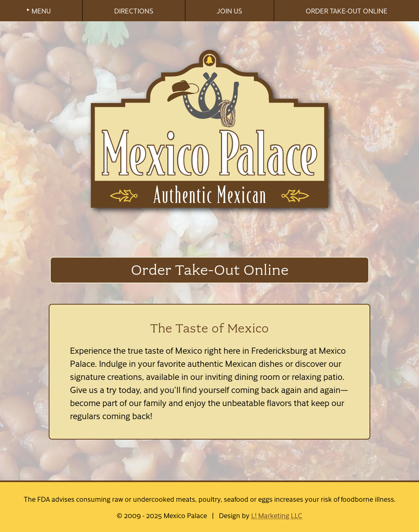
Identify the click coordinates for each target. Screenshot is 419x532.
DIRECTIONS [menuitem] (134, 11)
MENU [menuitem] (41, 11)
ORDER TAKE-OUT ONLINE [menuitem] (347, 11)
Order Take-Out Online (210, 270)
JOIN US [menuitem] (229, 11)
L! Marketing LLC (277, 515)
